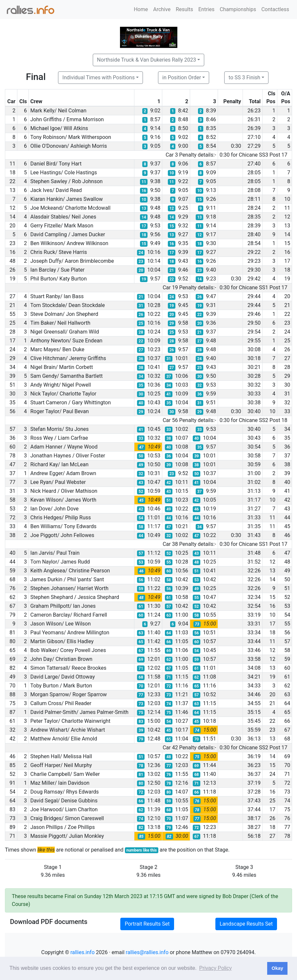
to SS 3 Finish (244, 77)
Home (141, 9)
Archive (162, 9)
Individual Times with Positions (99, 77)
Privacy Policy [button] (215, 968)
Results (184, 9)
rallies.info (83, 952)
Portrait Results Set (147, 924)
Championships (238, 9)
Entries (206, 9)
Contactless (275, 9)
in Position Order (182, 77)
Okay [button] (277, 968)
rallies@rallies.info (147, 952)
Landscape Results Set (246, 924)
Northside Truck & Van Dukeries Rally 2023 (147, 60)
